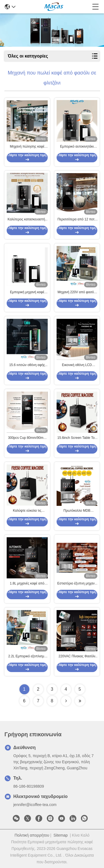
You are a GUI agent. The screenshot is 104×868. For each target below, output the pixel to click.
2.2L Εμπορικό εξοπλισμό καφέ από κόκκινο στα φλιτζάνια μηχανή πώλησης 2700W (27, 656)
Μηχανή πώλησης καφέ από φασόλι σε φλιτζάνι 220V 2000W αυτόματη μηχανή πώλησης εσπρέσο (27, 147)
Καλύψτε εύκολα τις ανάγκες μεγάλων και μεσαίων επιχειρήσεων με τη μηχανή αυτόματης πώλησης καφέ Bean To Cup (27, 511)
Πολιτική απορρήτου (32, 835)
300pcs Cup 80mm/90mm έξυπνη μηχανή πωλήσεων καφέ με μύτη (27, 438)
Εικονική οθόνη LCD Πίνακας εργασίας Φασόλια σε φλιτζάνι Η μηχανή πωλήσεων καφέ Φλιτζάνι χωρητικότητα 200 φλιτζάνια (77, 365)
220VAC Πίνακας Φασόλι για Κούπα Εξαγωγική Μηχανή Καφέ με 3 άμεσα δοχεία (77, 656)
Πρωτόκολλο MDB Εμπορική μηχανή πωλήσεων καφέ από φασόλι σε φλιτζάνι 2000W (77, 511)
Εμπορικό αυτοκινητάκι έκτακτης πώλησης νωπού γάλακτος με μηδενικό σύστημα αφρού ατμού (77, 147)
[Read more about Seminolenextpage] (66, 701)
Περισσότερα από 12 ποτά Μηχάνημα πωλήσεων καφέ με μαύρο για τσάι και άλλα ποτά (77, 220)
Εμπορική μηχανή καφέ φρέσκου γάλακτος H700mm (27, 292)
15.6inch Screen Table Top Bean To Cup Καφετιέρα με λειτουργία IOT (77, 438)
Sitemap (61, 835)
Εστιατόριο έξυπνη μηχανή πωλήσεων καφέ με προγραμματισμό (77, 584)
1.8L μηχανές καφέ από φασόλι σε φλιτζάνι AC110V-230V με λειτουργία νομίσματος (27, 584)
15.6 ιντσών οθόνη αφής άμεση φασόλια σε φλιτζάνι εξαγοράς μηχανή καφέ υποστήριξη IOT (27, 365)
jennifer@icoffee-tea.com (35, 805)
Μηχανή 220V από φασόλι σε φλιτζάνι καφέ (77, 292)
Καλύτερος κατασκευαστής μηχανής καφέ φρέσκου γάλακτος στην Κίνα (27, 220)
